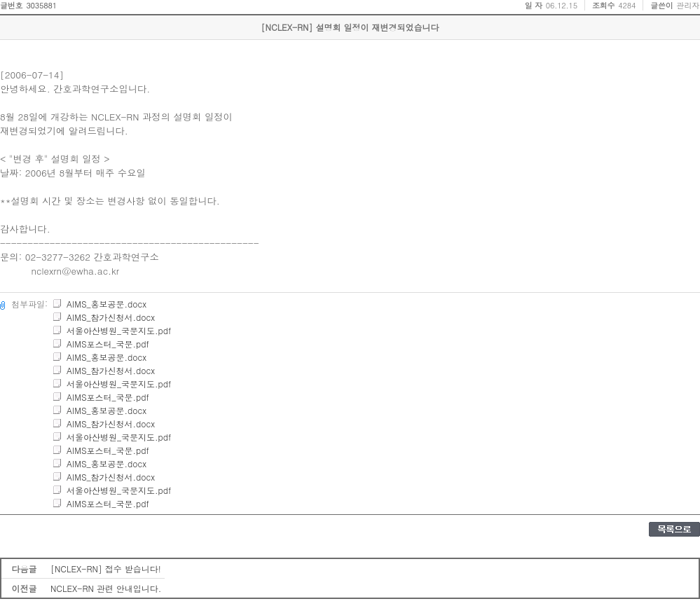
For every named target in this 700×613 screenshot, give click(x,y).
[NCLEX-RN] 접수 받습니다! (106, 569)
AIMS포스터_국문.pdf (101, 344)
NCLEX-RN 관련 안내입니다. (106, 588)
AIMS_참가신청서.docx (103, 317)
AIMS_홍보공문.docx (99, 304)
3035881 (41, 5)
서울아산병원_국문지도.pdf (111, 330)
